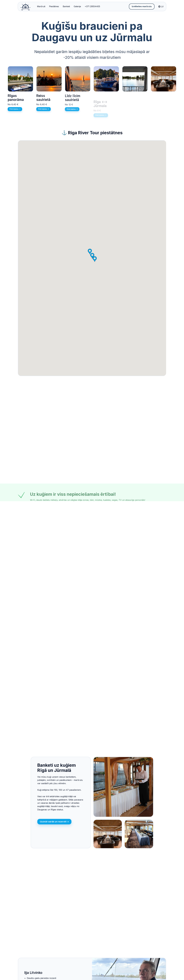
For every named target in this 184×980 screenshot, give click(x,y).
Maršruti (41, 6)
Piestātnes (54, 6)
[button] (95, 259)
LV (161, 7)
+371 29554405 (92, 6)
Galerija (77, 6)
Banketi (66, 6)
